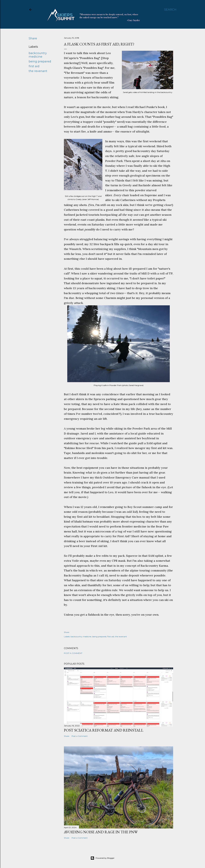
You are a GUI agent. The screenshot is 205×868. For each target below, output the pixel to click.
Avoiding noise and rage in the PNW (101, 832)
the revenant (38, 71)
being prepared (40, 61)
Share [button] (33, 38)
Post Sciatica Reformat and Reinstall (104, 730)
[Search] (170, 10)
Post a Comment (73, 653)
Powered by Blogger (102, 858)
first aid (34, 66)
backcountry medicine (38, 55)
